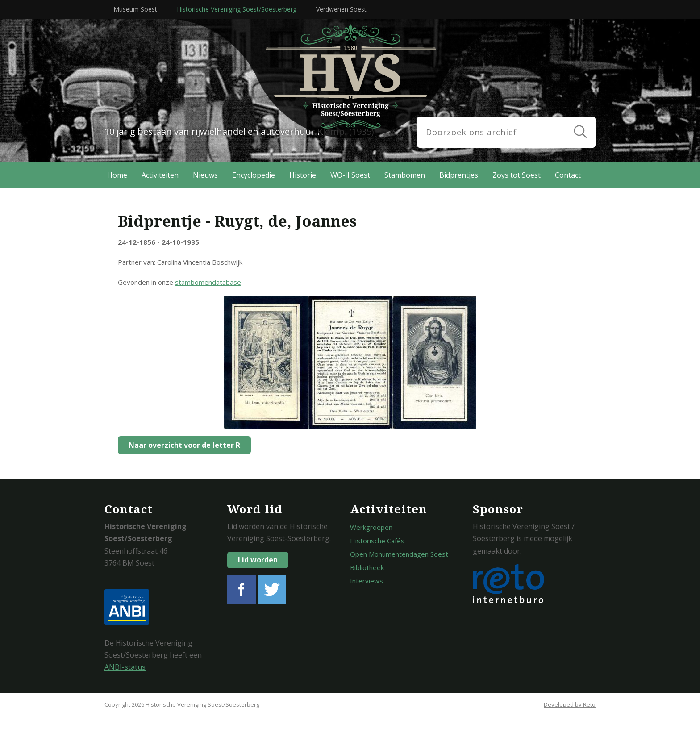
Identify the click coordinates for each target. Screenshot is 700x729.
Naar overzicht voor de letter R (182, 445)
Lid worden (258, 560)
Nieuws (205, 175)
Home (117, 175)
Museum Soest (135, 9)
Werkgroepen (371, 527)
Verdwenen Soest (341, 9)
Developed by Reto (570, 704)
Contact (568, 175)
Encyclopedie (254, 175)
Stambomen (405, 175)
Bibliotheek (367, 567)
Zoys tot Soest (517, 175)
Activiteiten (160, 175)
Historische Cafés (377, 541)
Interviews (367, 581)
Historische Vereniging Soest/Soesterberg (237, 9)
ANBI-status (125, 667)
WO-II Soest (350, 175)
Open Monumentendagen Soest (399, 554)
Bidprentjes (459, 175)
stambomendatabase (208, 282)
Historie (303, 175)
